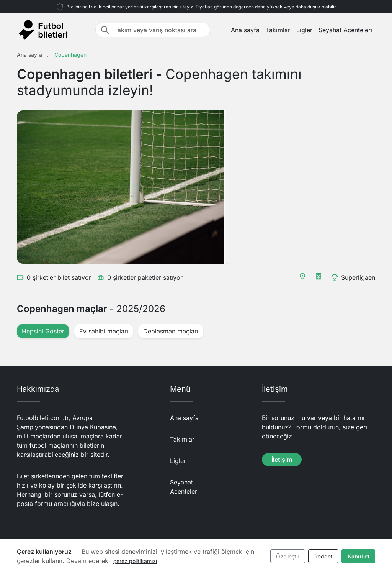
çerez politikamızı (135, 561)
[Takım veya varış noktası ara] (160, 30)
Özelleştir (288, 556)
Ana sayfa (245, 30)
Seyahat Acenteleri (345, 30)
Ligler (304, 30)
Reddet (323, 556)
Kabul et (359, 556)
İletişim (282, 460)
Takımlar (278, 30)
